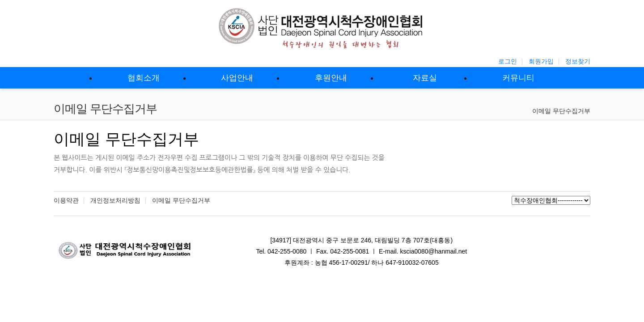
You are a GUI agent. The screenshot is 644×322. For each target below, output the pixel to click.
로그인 (508, 61)
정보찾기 (578, 61)
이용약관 (66, 200)
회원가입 (541, 61)
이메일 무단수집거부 (561, 111)
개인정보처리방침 (115, 200)
